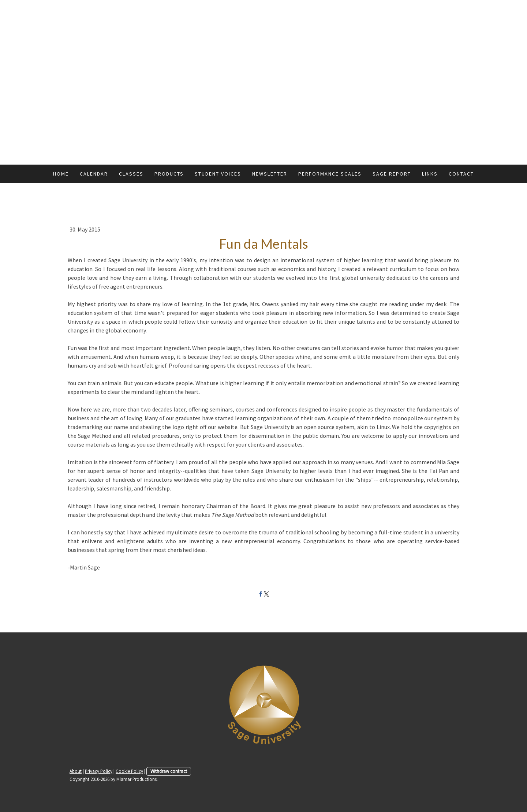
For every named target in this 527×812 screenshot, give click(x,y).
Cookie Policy (129, 771)
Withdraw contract (169, 771)
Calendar (94, 174)
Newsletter (270, 174)
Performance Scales (330, 174)
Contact (461, 174)
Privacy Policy (99, 771)
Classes (131, 174)
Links (430, 174)
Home (61, 174)
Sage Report (392, 174)
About (76, 771)
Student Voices (218, 174)
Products (169, 174)
